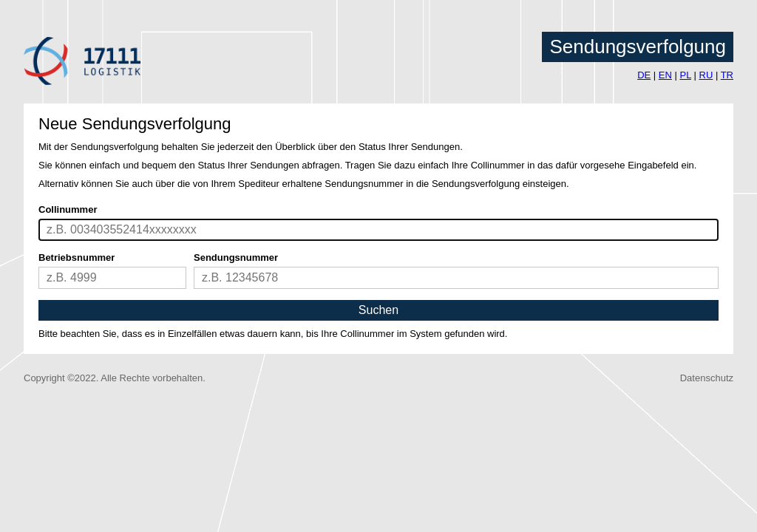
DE (644, 75)
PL (685, 75)
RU (706, 75)
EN (665, 75)
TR (727, 75)
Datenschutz (707, 378)
